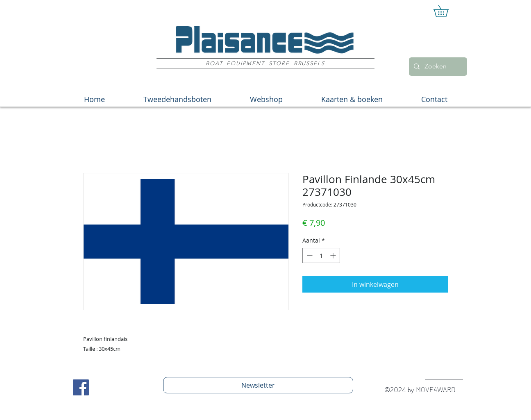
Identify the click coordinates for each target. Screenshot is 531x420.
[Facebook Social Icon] (81, 387)
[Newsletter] (258, 385)
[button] (447, 11)
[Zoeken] (437, 67)
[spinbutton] (321, 255)
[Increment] (334, 255)
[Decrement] (309, 255)
